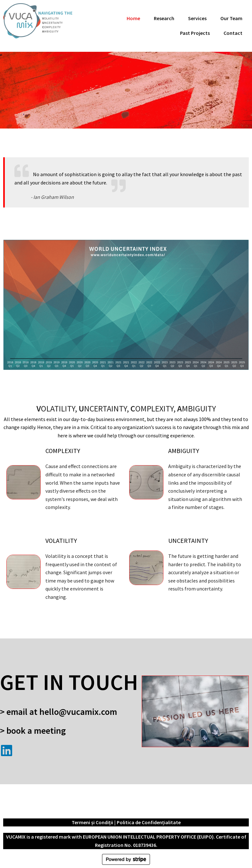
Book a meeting (36, 731)
